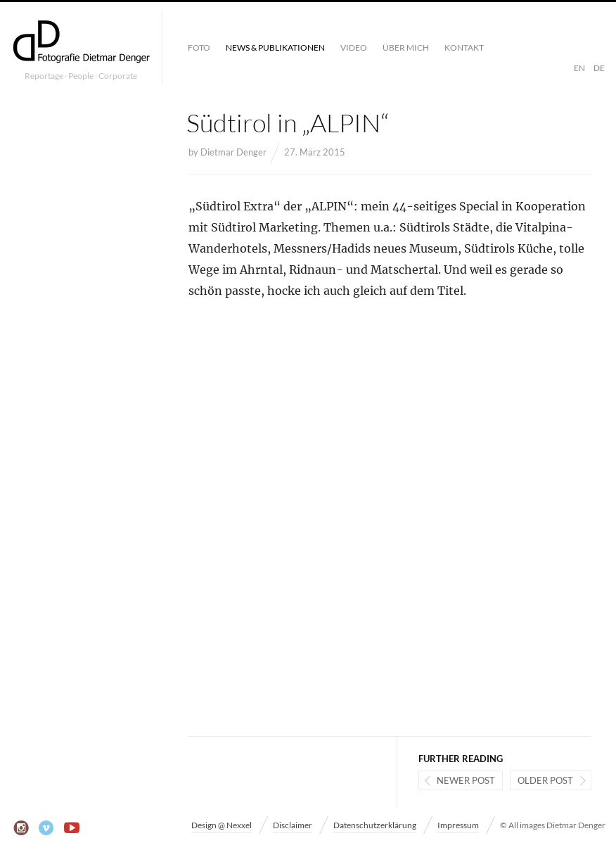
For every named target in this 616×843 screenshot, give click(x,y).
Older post (545, 780)
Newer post (466, 780)
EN (579, 68)
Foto (199, 47)
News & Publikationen (275, 47)
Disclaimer (293, 825)
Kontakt (464, 47)
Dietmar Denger (233, 152)
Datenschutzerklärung (375, 825)
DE (599, 68)
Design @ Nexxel (222, 825)
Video (354, 47)
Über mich (406, 47)
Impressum (458, 825)
